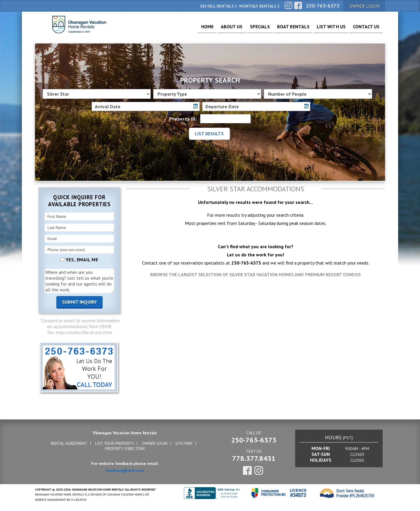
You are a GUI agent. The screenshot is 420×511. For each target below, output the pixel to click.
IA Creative (79, 500)
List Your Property (114, 443)
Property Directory (125, 449)
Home (185, 29)
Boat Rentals (282, 29)
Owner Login (155, 443)
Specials (245, 29)
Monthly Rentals (258, 6)
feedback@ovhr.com (125, 470)
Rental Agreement (69, 443)
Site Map (184, 443)
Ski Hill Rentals (217, 6)
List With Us (325, 29)
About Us (213, 29)
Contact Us (364, 29)
